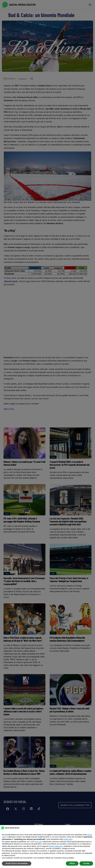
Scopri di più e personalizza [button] (17, 863)
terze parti (39, 842)
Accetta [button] (86, 863)
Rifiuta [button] (72, 863)
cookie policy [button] (68, 839)
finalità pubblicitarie (56, 846)
